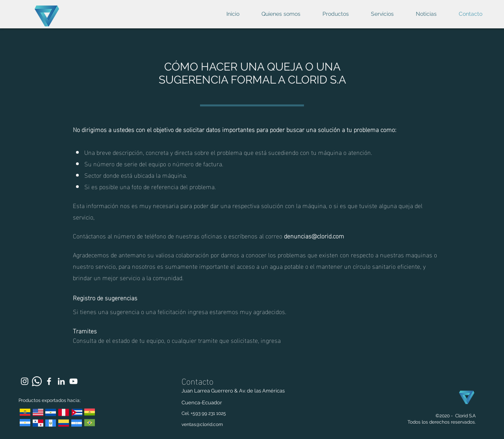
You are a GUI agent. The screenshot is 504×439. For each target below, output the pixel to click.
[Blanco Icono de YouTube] (73, 381)
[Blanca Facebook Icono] (49, 381)
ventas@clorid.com (202, 424)
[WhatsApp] (37, 381)
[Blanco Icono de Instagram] (25, 381)
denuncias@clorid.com (314, 235)
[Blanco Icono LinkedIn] (61, 381)
